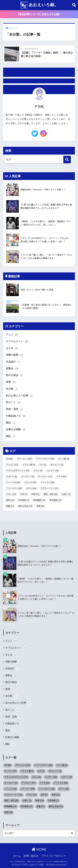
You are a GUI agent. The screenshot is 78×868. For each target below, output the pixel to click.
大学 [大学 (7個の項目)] (24, 494)
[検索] (67, 160)
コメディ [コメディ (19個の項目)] (53, 471)
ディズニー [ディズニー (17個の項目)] (45, 477)
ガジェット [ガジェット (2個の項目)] (57, 465)
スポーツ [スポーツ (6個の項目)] (12, 477)
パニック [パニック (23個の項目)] (30, 482)
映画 (11, 382)
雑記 (11, 436)
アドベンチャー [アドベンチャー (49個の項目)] (45, 459)
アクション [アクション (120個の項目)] (24, 459)
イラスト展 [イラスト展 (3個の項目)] (29, 465)
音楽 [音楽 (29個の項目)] (40, 506)
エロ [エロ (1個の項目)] (43, 465)
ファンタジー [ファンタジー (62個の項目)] (14, 488)
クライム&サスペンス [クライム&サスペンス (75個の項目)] (18, 471)
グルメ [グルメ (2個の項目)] (38, 471)
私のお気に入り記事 (20, 396)
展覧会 (12, 369)
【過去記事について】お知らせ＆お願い (39, 14)
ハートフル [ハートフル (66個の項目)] (13, 482)
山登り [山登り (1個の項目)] (66, 494)
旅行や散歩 (15, 375)
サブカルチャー (17, 342)
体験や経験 (15, 355)
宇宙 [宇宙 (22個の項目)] (35, 494)
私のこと (13, 402)
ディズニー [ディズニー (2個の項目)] (28, 477)
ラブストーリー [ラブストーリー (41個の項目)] (49, 488)
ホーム (17, 856)
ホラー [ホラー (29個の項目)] (31, 488)
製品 (11, 423)
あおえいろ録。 (39, 5)
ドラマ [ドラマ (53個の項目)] (61, 477)
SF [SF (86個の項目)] (9, 459)
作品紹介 (13, 362)
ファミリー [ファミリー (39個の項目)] (47, 482)
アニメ (12, 335)
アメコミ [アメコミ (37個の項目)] (12, 465)
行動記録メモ (16, 416)
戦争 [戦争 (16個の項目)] (10, 500)
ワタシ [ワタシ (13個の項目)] (11, 494)
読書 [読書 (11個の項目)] (10, 506)
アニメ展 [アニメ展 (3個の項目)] (63, 459)
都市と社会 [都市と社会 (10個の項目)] (25, 506)
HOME (39, 849)
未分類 (12, 389)
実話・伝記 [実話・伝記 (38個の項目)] (51, 494)
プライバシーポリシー (53, 856)
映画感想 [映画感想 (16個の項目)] (39, 500)
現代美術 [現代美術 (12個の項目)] (55, 500)
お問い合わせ (31, 856)
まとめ (12, 348)
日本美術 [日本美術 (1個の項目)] (24, 500)
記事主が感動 (16, 430)
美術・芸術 (15, 409)
